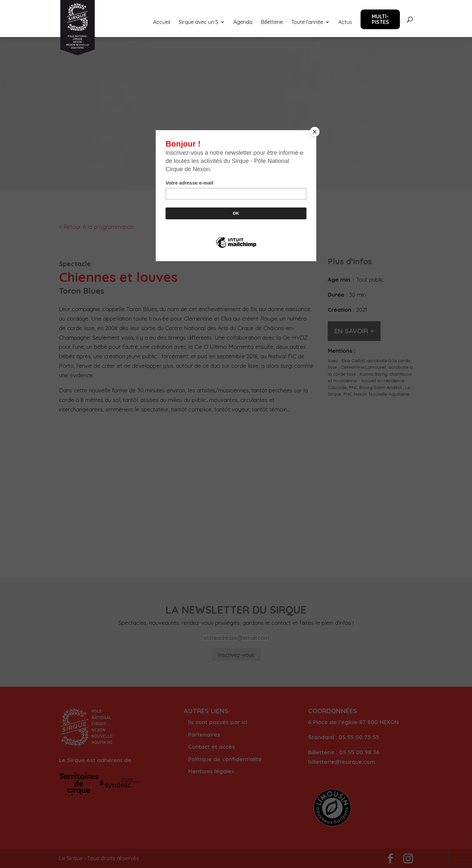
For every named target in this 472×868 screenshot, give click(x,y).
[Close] (315, 132)
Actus (345, 22)
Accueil (162, 22)
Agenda (243, 22)
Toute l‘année (307, 22)
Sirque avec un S (198, 22)
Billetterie (272, 22)
